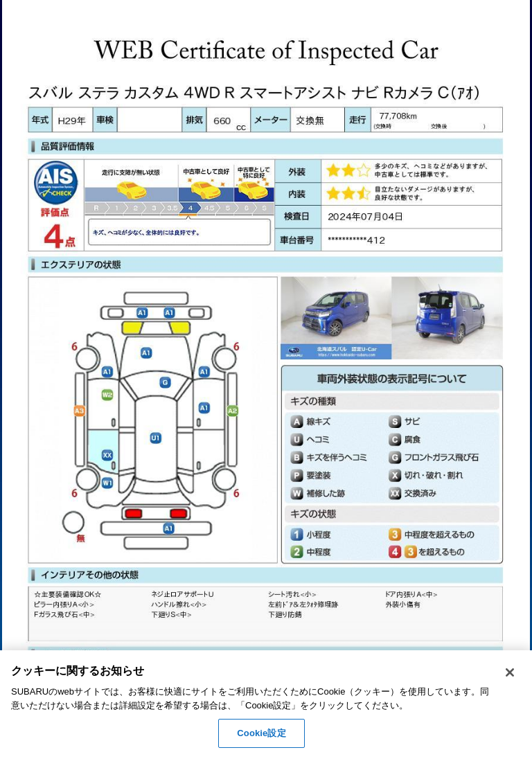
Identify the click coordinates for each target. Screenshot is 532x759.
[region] (266, 705)
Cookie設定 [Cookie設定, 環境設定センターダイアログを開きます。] (261, 733)
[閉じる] (510, 672)
